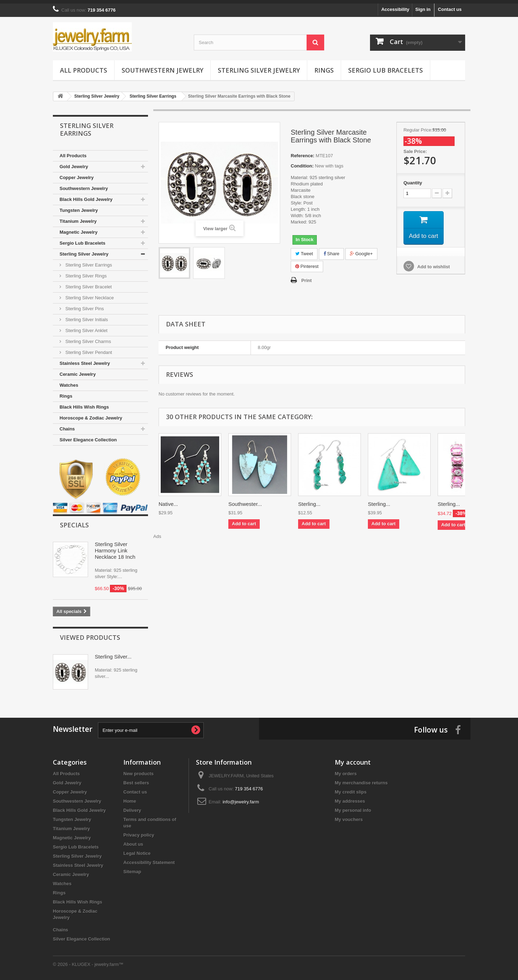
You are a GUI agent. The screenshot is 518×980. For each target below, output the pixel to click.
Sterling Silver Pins (84, 305)
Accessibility (395, 6)
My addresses (350, 798)
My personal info (353, 807)
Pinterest (307, 263)
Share (331, 250)
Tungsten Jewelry (79, 207)
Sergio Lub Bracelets (386, 67)
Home (130, 798)
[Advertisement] (312, 552)
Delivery (132, 807)
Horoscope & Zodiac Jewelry (91, 414)
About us (133, 841)
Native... (168, 500)
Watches (69, 382)
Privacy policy (139, 831)
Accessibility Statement (149, 859)
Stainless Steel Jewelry (85, 360)
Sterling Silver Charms (88, 338)
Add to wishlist (433, 264)
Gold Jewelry (74, 163)
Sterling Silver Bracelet (88, 283)
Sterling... (309, 500)
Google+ (361, 250)
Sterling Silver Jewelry (259, 67)
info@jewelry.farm (241, 798)
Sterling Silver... (113, 653)
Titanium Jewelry (78, 218)
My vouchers (349, 816)
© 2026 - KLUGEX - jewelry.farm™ (88, 961)
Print (307, 277)
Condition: (302, 162)
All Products (84, 67)
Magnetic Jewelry (79, 229)
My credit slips (351, 788)
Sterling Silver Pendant (88, 349)
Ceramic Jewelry (78, 371)
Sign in (423, 6)
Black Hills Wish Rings (84, 403)
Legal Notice (137, 850)
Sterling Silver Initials (86, 316)
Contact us (450, 6)
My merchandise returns (361, 779)
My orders (346, 770)
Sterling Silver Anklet (86, 327)
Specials (74, 521)
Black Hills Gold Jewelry (86, 196)
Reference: (303, 152)
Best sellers (136, 779)
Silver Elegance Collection (88, 436)
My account (353, 759)
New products (138, 770)
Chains (67, 425)
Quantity (413, 179)
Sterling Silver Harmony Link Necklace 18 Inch (115, 547)
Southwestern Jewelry (162, 67)
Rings (324, 67)
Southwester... (245, 500)
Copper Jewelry (77, 174)
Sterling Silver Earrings (88, 261)
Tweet (304, 250)
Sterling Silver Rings (85, 272)
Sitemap (132, 868)
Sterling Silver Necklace (89, 294)
